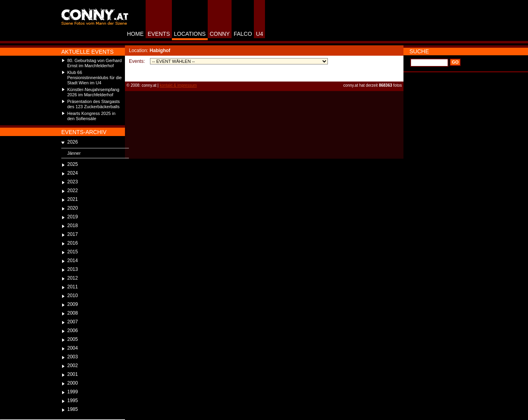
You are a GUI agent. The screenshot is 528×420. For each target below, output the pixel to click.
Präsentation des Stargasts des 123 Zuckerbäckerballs (94, 104)
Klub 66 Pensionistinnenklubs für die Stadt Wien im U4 (94, 78)
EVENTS (159, 34)
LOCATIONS (190, 34)
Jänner (74, 153)
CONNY (220, 34)
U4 (259, 34)
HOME (135, 34)
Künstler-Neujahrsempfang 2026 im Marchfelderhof (93, 92)
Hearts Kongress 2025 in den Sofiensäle (91, 116)
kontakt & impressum (178, 85)
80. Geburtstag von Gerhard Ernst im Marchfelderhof (94, 63)
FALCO (243, 34)
